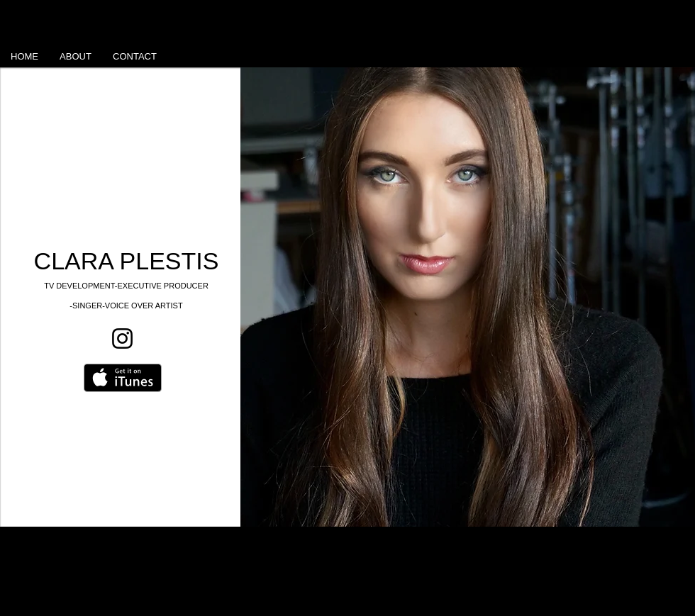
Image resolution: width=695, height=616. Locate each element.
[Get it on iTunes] (123, 378)
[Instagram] (122, 338)
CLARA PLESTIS (127, 261)
